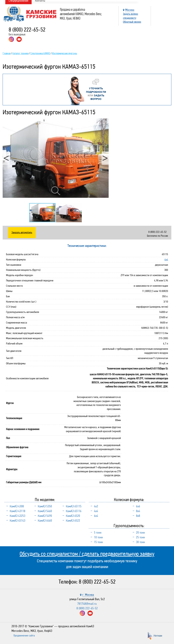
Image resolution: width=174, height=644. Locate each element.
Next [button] (105, 158)
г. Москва (88, 595)
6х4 (166, 259)
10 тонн (98, 537)
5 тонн (98, 533)
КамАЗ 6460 (45, 521)
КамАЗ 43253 (17, 516)
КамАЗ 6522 (73, 521)
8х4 (138, 511)
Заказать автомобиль (22, 232)
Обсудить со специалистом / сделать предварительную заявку (87, 554)
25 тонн (140, 537)
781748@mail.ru (87, 604)
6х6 (138, 506)
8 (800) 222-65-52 (27, 30)
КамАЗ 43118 (17, 511)
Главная (7, 53)
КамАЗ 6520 (73, 516)
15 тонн (98, 542)
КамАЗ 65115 (74, 506)
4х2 (96, 506)
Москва (130, 10)
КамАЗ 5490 (45, 516)
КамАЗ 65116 (74, 511)
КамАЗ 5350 (45, 506)
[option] (56, 158)
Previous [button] (6, 158)
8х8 (138, 516)
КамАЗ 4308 (17, 506)
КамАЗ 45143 (17, 521)
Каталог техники (20, 53)
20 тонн (140, 533)
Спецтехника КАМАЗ (40, 53)
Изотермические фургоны (64, 53)
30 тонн (140, 542)
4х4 (96, 511)
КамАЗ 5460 (45, 511)
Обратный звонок (132, 22)
